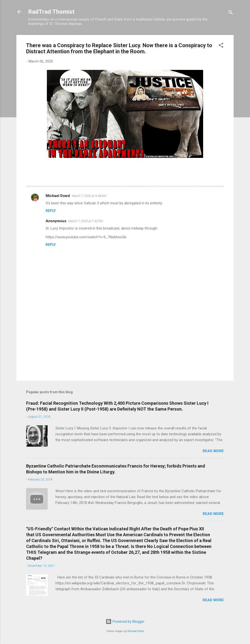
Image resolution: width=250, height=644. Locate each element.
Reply (51, 211)
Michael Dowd (58, 196)
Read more (213, 451)
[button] (221, 46)
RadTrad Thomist (51, 12)
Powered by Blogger (125, 622)
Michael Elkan (136, 631)
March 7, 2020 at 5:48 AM (89, 196)
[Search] (231, 13)
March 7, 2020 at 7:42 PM (86, 221)
